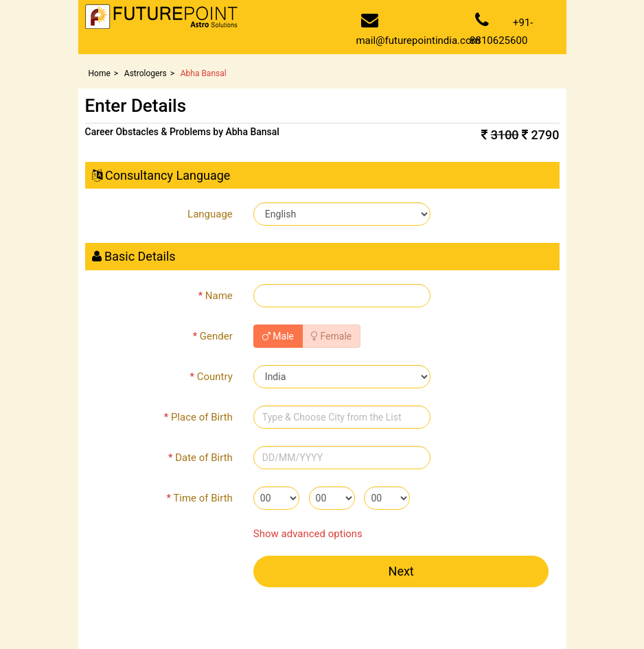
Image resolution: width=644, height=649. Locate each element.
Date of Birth (200, 458)
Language (210, 214)
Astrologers (146, 73)
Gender (213, 336)
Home (100, 73)
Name (216, 296)
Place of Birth (198, 417)
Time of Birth (199, 498)
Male (278, 336)
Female (331, 336)
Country (211, 377)
